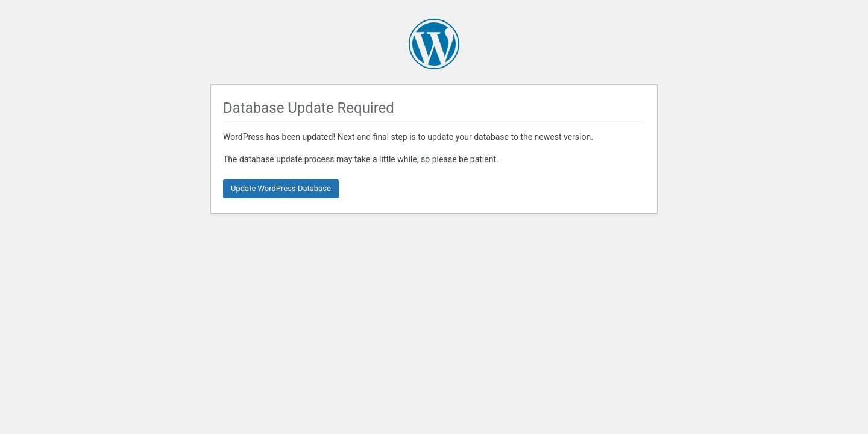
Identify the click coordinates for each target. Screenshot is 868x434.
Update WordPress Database (281, 188)
